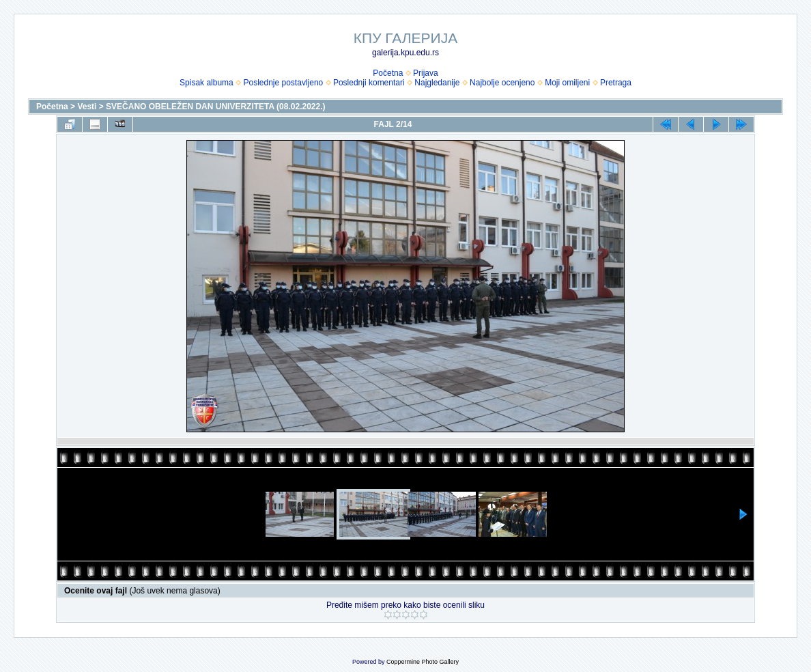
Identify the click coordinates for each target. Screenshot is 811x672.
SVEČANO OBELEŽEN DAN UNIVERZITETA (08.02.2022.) (215, 107)
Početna (388, 73)
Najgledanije (437, 83)
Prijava (426, 73)
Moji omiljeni (567, 83)
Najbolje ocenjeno (502, 83)
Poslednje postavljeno (283, 83)
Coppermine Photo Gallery (423, 662)
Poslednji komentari (369, 83)
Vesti (87, 107)
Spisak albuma (207, 83)
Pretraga (616, 83)
